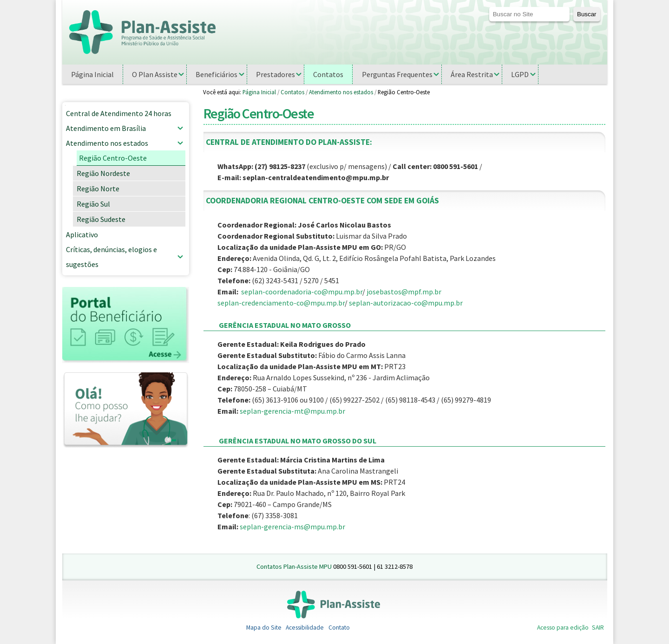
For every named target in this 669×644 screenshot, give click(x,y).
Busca (489, 7)
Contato (339, 628)
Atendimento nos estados (341, 92)
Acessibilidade (305, 628)
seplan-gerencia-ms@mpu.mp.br (292, 527)
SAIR (598, 628)
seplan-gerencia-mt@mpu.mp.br (292, 411)
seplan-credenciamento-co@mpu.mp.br (281, 303)
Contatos (292, 92)
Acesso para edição (563, 628)
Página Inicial (259, 92)
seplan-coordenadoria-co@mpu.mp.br (302, 292)
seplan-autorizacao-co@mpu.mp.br (406, 303)
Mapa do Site (264, 628)
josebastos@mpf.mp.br (404, 292)
